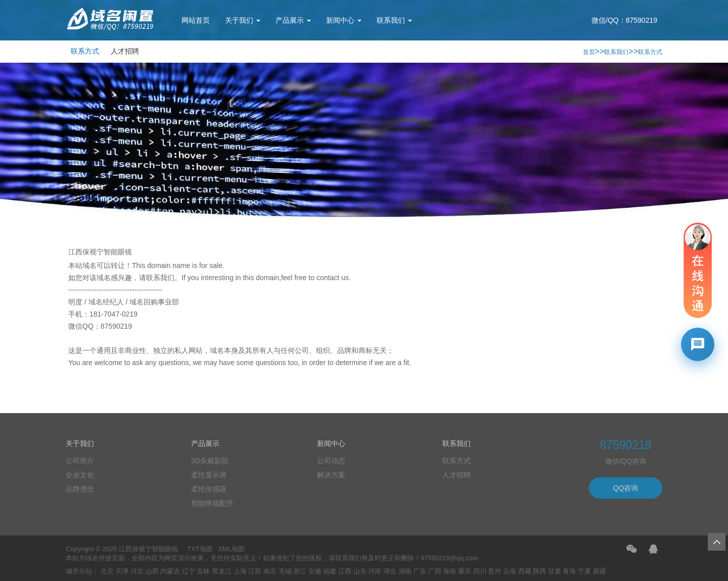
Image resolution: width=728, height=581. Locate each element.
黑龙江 (222, 571)
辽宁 (189, 571)
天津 (122, 571)
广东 (420, 571)
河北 (137, 571)
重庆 (465, 571)
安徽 (315, 571)
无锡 (285, 571)
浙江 (300, 571)
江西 (345, 571)
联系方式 (85, 51)
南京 (270, 571)
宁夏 (584, 571)
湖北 (390, 571)
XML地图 (231, 549)
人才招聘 (125, 51)
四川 (480, 571)
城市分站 (79, 571)
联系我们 (394, 20)
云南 (510, 571)
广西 (435, 571)
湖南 (405, 571)
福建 (330, 571)
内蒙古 (170, 571)
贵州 (494, 571)
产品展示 (293, 20)
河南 (375, 571)
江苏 (255, 571)
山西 (152, 571)
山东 (360, 571)
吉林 (203, 571)
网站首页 (196, 20)
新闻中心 (344, 20)
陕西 (539, 571)
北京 (107, 571)
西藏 (525, 571)
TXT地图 (200, 549)
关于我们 (243, 20)
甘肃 (555, 571)
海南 (449, 571)
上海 (240, 571)
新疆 (600, 571)
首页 (589, 52)
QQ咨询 (626, 488)
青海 (569, 571)
